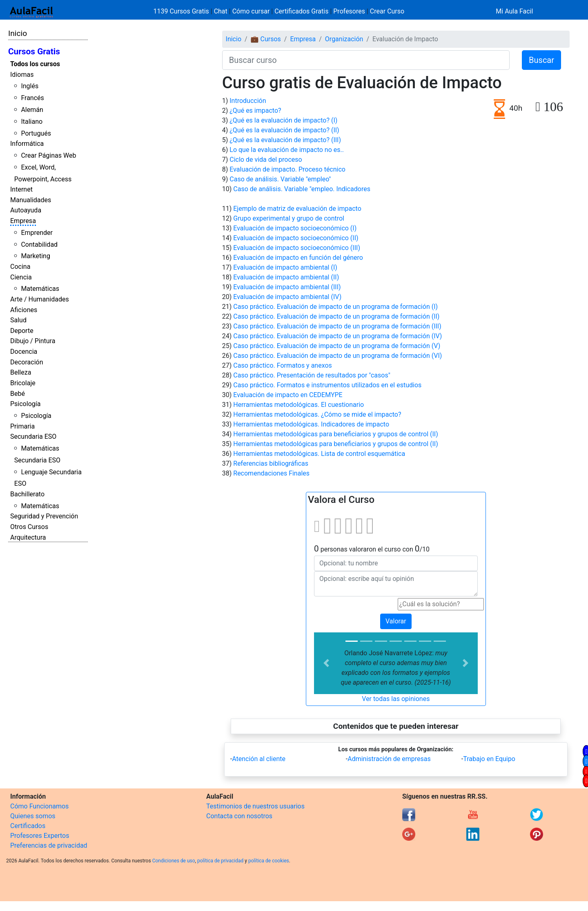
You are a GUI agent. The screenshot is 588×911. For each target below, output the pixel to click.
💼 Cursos (266, 39)
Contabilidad (39, 244)
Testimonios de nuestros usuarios (255, 806)
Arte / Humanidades (40, 299)
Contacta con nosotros (239, 816)
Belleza (21, 372)
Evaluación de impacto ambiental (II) (286, 277)
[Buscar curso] (366, 60)
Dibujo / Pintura (33, 341)
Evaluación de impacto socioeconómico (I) (295, 228)
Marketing (35, 256)
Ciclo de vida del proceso (266, 160)
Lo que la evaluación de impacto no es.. (287, 150)
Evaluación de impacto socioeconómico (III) (297, 248)
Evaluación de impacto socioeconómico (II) (296, 238)
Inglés (30, 86)
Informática (27, 144)
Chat (221, 11)
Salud (18, 320)
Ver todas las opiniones (396, 699)
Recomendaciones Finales (271, 473)
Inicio (18, 33)
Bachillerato (27, 494)
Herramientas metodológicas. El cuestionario (298, 405)
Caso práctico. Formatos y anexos (283, 365)
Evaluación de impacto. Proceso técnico (287, 169)
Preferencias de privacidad (49, 845)
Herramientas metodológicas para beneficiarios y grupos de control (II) (336, 434)
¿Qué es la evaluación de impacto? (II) (284, 130)
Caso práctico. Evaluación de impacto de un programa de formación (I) (335, 307)
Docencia (24, 352)
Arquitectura (28, 537)
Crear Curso (387, 11)
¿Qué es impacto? (255, 111)
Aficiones (24, 310)
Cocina (20, 267)
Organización (344, 39)
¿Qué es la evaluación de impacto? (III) (285, 140)
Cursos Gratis (34, 51)
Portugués (36, 133)
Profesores (349, 11)
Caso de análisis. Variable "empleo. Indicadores (302, 189)
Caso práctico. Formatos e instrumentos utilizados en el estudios (327, 385)
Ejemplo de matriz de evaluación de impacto (297, 209)
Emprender (37, 233)
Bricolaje (23, 383)
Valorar (396, 621)
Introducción (248, 101)
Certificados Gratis (301, 11)
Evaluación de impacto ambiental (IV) (287, 297)
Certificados (28, 826)
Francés (32, 98)
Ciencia (21, 277)
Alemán (32, 110)
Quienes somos (33, 816)
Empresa (23, 221)
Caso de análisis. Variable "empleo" (280, 179)
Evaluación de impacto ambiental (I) (285, 267)
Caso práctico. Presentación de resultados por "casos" (312, 375)
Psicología (25, 404)
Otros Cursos (29, 527)
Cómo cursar (251, 11)
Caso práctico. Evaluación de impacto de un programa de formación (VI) (337, 356)
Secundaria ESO (33, 437)
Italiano (32, 122)
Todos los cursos (35, 64)
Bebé (18, 394)
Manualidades (31, 200)
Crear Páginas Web (48, 155)
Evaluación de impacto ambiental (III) (287, 287)
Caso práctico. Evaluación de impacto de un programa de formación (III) (337, 326)
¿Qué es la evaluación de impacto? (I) (283, 120)
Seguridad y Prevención (44, 516)
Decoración (27, 362)
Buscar (541, 60)
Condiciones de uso (174, 861)
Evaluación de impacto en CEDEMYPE (288, 395)
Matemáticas (40, 289)
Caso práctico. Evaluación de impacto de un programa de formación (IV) (337, 336)
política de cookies (269, 861)
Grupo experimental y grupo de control (289, 218)
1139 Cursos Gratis (182, 11)
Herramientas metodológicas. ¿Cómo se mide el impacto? (317, 414)
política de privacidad (220, 861)
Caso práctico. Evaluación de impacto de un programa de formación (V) (337, 346)
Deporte (22, 331)
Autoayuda (26, 210)
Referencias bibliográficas (271, 463)
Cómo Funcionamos (39, 806)
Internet (21, 189)
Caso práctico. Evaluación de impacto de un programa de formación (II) (336, 316)
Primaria (22, 426)
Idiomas (22, 75)
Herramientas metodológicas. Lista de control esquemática (319, 454)
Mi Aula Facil (514, 11)
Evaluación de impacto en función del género (298, 258)
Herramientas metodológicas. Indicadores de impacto (311, 424)
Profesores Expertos (40, 836)
